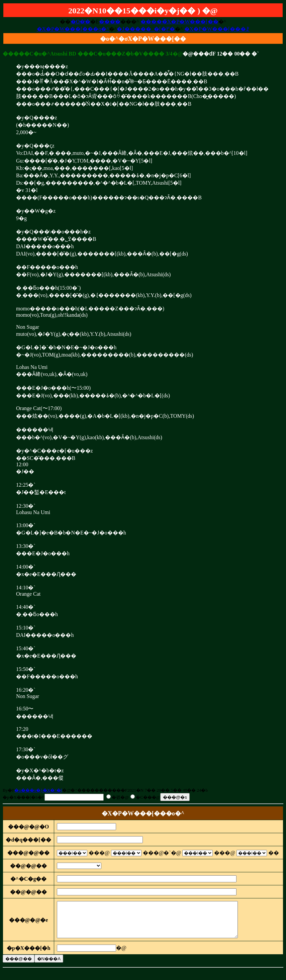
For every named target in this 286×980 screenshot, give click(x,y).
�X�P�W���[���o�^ (73, 29)
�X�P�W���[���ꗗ (217, 29)
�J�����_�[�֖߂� (146, 29)
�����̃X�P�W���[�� (179, 22)
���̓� (110, 22)
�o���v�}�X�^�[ (38, 790)
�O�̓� (81, 22)
